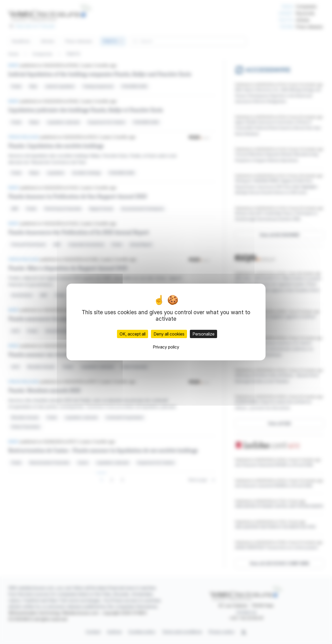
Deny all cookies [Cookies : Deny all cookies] (169, 334)
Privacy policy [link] (166, 347)
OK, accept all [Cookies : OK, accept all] (133, 334)
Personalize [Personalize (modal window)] (203, 334)
